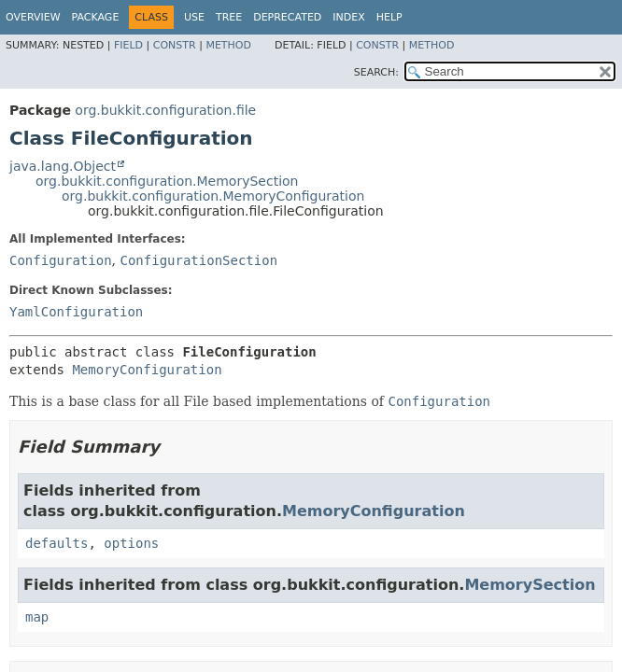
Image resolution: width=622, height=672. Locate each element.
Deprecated (287, 17)
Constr (175, 45)
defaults (57, 543)
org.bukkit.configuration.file (165, 110)
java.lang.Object (63, 166)
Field (128, 45)
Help (389, 17)
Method (228, 45)
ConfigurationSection (198, 260)
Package (96, 17)
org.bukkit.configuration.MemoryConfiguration (213, 196)
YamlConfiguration (76, 312)
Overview (33, 17)
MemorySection (530, 585)
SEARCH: (376, 72)
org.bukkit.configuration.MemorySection (167, 181)
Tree (229, 17)
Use (194, 17)
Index (348, 17)
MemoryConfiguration (147, 370)
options (131, 543)
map (37, 617)
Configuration (61, 260)
